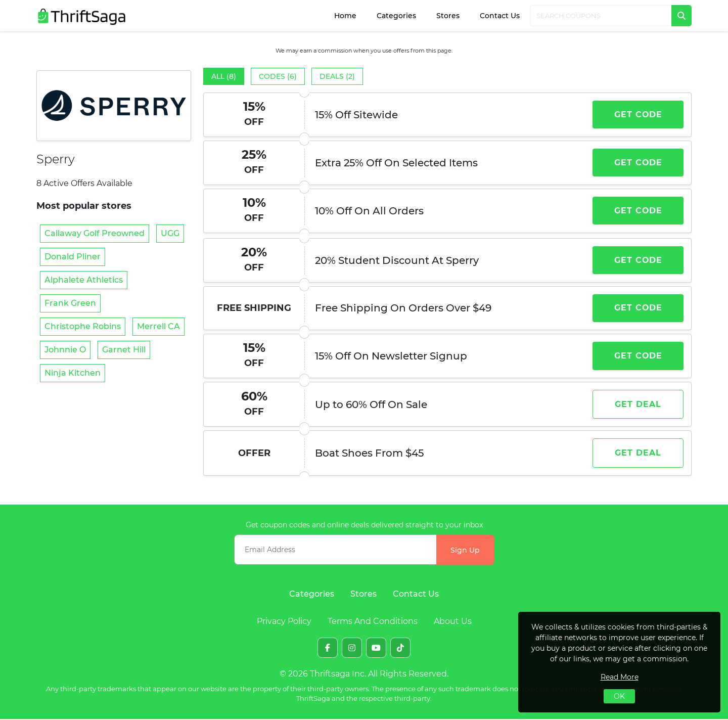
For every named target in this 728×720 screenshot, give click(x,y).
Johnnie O (65, 350)
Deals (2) (337, 76)
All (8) (224, 76)
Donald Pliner (73, 257)
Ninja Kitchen (73, 373)
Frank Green (70, 303)
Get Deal (638, 405)
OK (619, 696)
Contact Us (500, 16)
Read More (620, 677)
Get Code (638, 115)
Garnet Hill (124, 350)
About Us (453, 622)
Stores (448, 16)
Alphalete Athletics (84, 280)
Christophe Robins (83, 326)
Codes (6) (278, 76)
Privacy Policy (284, 622)
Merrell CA (158, 326)
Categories (396, 16)
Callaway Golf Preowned (95, 233)
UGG (170, 233)
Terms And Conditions (373, 622)
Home (345, 16)
